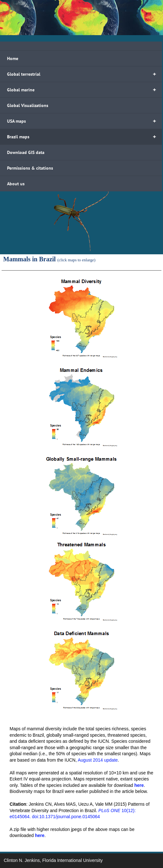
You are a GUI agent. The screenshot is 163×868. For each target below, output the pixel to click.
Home (13, 58)
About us (16, 184)
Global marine (85, 90)
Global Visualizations (28, 105)
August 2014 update (98, 760)
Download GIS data (26, 152)
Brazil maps (85, 137)
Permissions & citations (30, 168)
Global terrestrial (85, 74)
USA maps (85, 121)
